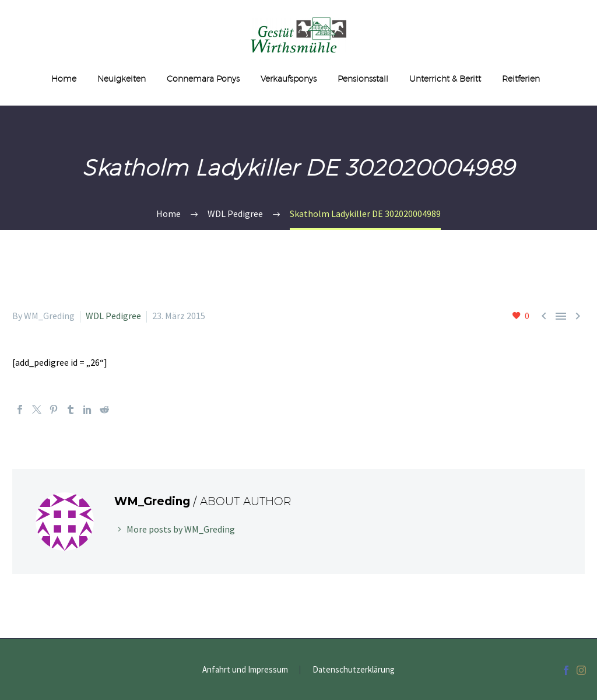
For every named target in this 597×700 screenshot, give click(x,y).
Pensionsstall (363, 79)
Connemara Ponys (203, 79)
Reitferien (521, 79)
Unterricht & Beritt (445, 79)
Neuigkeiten (122, 79)
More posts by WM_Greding (181, 529)
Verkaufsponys (289, 79)
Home (64, 79)
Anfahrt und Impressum (245, 670)
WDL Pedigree (113, 316)
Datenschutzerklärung (354, 670)
